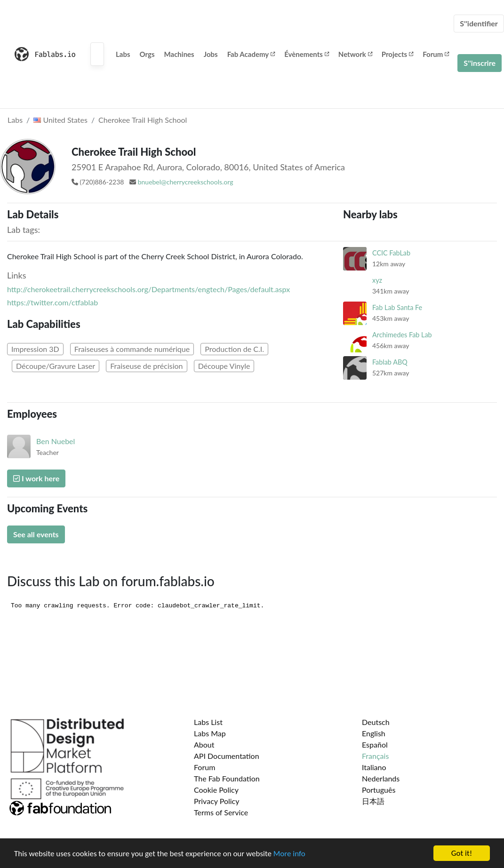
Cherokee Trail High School (143, 120)
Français (375, 756)
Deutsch (376, 722)
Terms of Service (221, 812)
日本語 (373, 801)
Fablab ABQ (390, 362)
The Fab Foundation (227, 778)
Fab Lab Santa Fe (397, 307)
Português (379, 790)
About (204, 745)
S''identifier (479, 23)
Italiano (374, 767)
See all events (36, 534)
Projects (397, 54)
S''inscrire (480, 63)
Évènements (307, 54)
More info (289, 854)
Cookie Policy (216, 790)
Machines (179, 54)
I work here (36, 478)
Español (375, 745)
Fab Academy (251, 54)
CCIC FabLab (391, 253)
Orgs (147, 54)
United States (60, 120)
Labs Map (210, 733)
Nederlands (381, 778)
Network (355, 54)
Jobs (211, 54)
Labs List (208, 722)
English (374, 733)
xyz (377, 280)
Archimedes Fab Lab (402, 335)
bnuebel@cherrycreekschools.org (186, 182)
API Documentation (227, 756)
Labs (123, 54)
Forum (436, 54)
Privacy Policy (217, 801)
